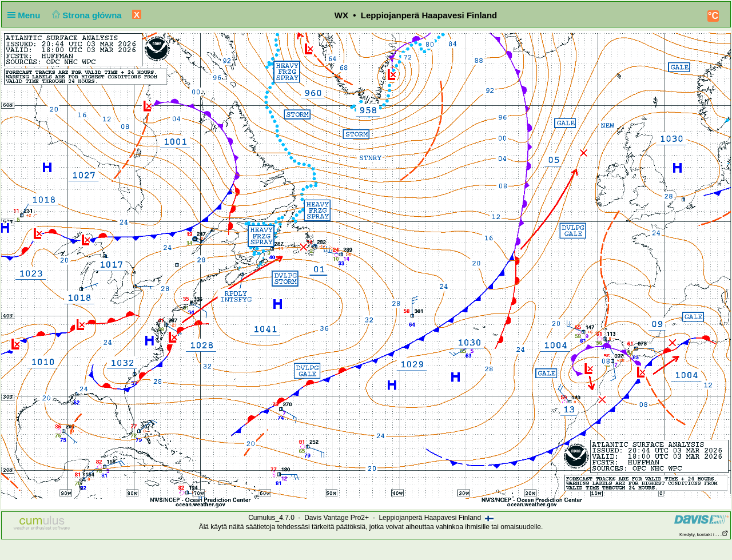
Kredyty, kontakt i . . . (704, 535)
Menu (26, 15)
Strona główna (86, 15)
